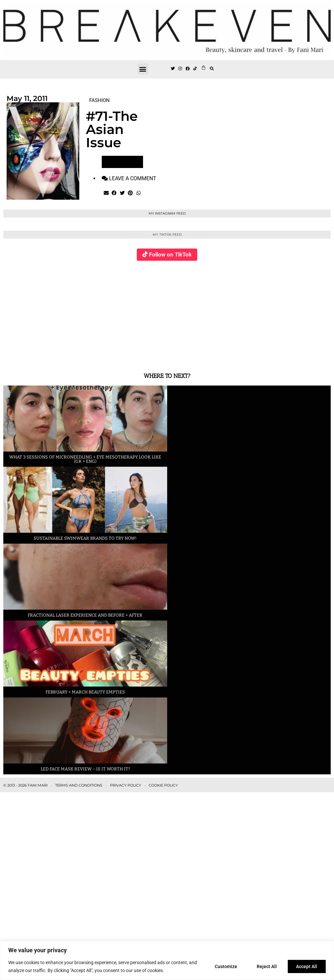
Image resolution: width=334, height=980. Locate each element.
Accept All (306, 966)
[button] (143, 69)
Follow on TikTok (170, 254)
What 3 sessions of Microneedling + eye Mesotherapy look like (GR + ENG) (85, 459)
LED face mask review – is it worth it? (85, 769)
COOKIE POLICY (163, 785)
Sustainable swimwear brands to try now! (85, 538)
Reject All (265, 966)
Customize (223, 966)
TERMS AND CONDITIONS (79, 785)
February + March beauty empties (85, 692)
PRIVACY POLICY (126, 785)
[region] (167, 960)
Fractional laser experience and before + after (85, 615)
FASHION (99, 100)
